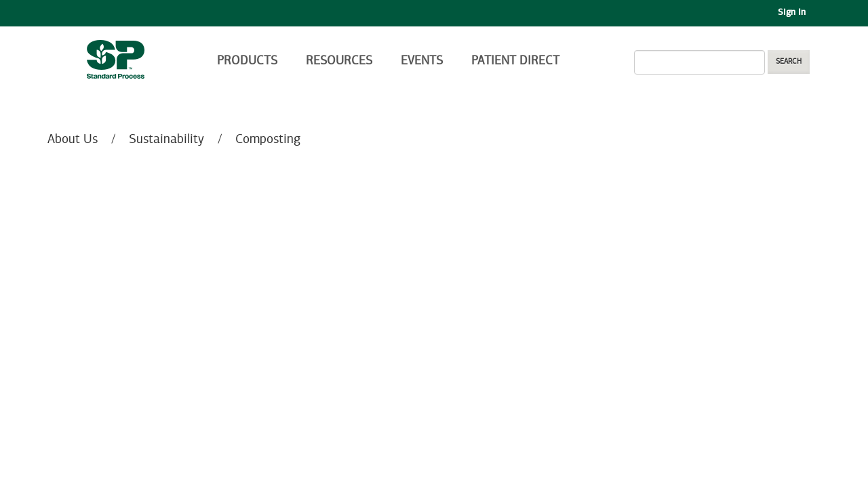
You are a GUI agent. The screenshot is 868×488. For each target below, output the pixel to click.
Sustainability (166, 139)
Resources (339, 61)
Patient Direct (517, 61)
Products (247, 61)
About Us (73, 139)
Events (422, 61)
